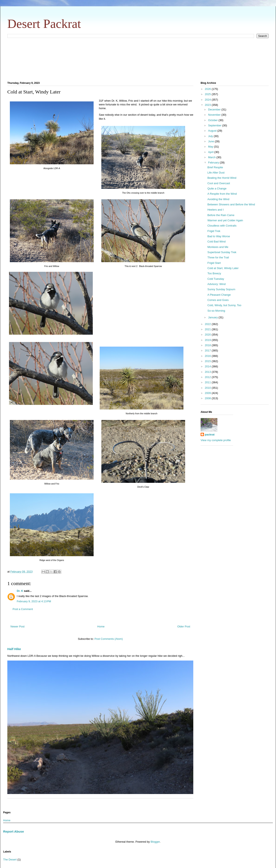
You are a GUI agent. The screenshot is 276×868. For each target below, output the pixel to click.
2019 (208, 340)
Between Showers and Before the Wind (231, 204)
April (211, 152)
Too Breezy (214, 273)
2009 (208, 393)
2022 (208, 324)
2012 (208, 377)
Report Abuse (14, 831)
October (213, 120)
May (211, 147)
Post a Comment (23, 609)
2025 (208, 94)
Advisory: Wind (216, 284)
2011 (208, 382)
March (212, 157)
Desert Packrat (44, 24)
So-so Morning (216, 311)
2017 (208, 350)
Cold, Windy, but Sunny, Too (224, 305)
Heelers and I (215, 210)
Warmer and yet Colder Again (225, 220)
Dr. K (20, 591)
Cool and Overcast (219, 183)
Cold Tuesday (216, 279)
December (215, 109)
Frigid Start (214, 263)
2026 (208, 89)
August (213, 131)
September (215, 125)
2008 (208, 398)
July (211, 136)
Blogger (155, 842)
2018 (208, 345)
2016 (208, 356)
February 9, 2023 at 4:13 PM (34, 601)
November (215, 115)
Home (101, 626)
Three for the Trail (218, 257)
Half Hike (14, 649)
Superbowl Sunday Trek (222, 252)
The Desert (10, 860)
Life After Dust (216, 173)
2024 (208, 100)
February (214, 163)
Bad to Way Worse (219, 236)
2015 (208, 361)
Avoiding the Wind (218, 199)
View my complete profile (216, 440)
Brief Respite (215, 167)
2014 (208, 366)
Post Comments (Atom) (109, 639)
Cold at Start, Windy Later (223, 268)
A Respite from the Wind (222, 194)
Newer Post (17, 626)
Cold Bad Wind (216, 242)
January (213, 317)
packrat (210, 435)
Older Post (184, 626)
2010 (208, 388)
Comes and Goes (218, 300)
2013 (208, 372)
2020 (208, 335)
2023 (208, 105)
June (212, 141)
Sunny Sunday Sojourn (221, 289)
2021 (208, 329)
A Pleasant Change (219, 295)
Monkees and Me (218, 247)
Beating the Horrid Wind (222, 178)
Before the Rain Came (221, 215)
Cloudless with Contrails (222, 226)
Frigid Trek (214, 231)
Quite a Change (217, 188)
